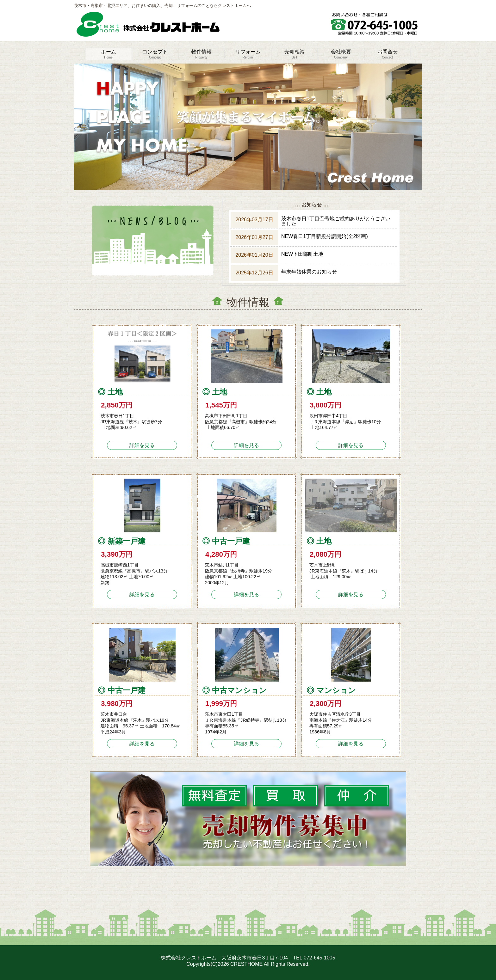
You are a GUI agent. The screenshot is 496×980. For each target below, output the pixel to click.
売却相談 (294, 54)
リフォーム (248, 54)
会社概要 (341, 54)
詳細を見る (142, 445)
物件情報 (201, 54)
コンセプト (155, 54)
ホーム (108, 54)
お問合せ (387, 54)
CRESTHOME (246, 964)
